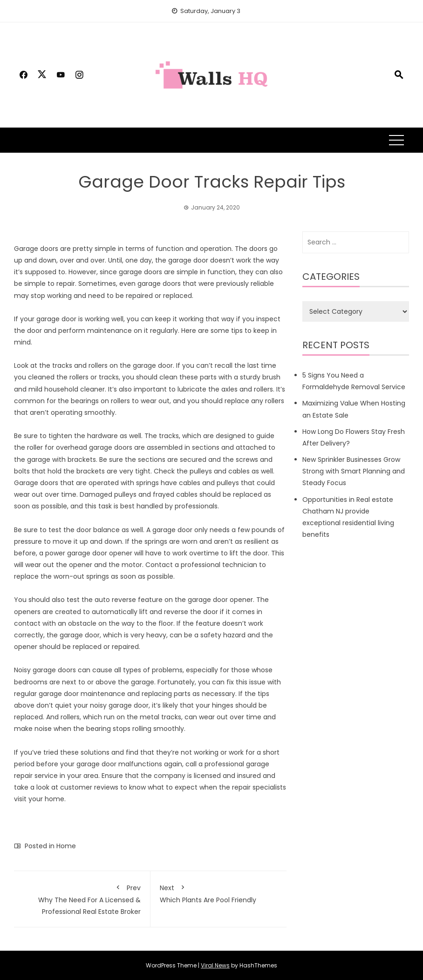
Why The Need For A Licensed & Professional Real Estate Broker (82, 898)
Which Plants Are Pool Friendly (219, 892)
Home (66, 846)
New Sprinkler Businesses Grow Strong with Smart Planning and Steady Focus (354, 471)
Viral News (215, 965)
